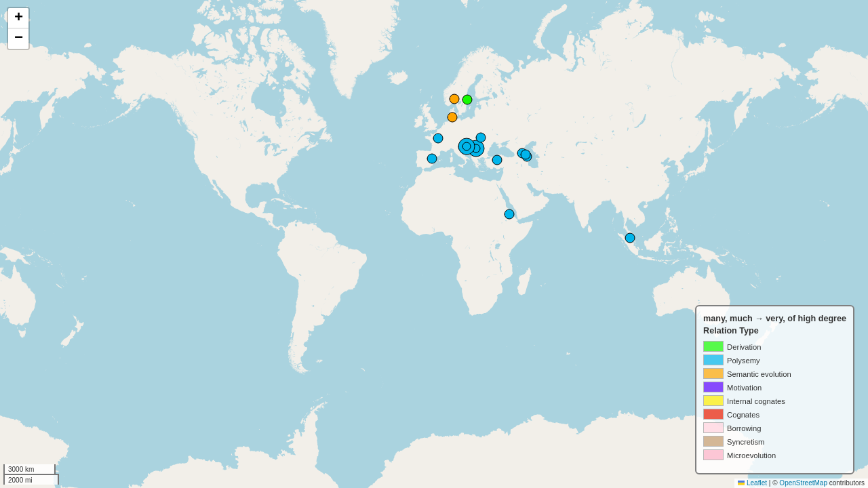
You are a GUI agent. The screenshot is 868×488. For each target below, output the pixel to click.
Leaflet (752, 483)
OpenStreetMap (803, 483)
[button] (18, 18)
